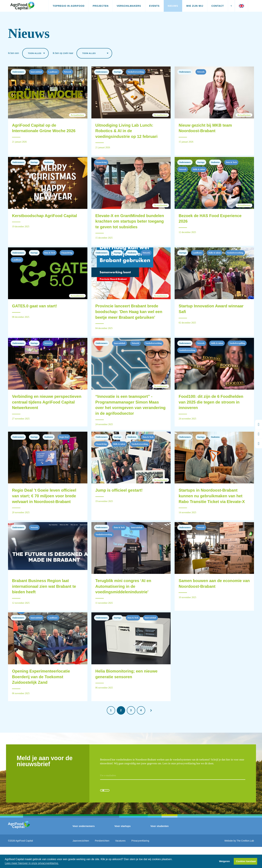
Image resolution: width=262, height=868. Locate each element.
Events (154, 6)
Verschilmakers (129, 6)
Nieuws (173, 6)
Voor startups (122, 847)
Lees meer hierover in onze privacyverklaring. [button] (32, 863)
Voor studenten (159, 847)
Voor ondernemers (84, 847)
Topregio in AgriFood (69, 6)
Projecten (101, 6)
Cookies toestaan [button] (246, 861)
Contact (218, 6)
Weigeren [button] (224, 861)
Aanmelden (116, 809)
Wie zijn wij (195, 6)
